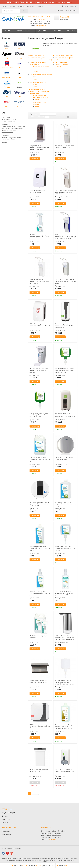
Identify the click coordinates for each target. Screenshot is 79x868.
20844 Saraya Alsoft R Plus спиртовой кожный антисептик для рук (40, 459)
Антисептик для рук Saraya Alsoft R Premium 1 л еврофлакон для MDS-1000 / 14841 (64, 727)
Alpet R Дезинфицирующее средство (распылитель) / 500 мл (39, 237)
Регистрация (71, 10)
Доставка (21, 6)
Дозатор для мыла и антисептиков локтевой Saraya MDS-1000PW (40, 281)
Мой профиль (6, 834)
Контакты (40, 6)
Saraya (35, 79)
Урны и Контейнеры (60, 63)
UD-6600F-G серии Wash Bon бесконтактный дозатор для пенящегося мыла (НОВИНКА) (64, 638)
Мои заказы (6, 831)
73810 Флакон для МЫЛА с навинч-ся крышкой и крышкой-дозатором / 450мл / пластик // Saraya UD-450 (65, 682)
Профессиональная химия (63, 56)
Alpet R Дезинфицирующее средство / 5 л (38, 637)
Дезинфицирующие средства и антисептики (41, 96)
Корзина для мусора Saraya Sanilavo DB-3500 (39, 770)
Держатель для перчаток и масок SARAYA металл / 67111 (39, 681)
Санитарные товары (36, 56)
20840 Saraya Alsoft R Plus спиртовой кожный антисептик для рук (65, 504)
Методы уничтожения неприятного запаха (9, 120)
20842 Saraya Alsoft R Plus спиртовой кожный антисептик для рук (65, 548)
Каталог (7, 31)
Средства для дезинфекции (65, 58)
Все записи (5, 142)
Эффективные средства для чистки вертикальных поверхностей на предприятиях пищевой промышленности (13, 129)
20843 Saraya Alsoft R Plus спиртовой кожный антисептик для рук (40, 593)
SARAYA (35, 72)
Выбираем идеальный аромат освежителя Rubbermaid (12, 138)
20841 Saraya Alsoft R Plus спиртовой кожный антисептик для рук (40, 548)
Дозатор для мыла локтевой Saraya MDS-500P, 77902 (64, 147)
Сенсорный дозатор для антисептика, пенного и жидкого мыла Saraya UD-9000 (65, 415)
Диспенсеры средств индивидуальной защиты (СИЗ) (41, 59)
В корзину (34, 159)
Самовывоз (30, 6)
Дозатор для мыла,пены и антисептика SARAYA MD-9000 (65, 770)
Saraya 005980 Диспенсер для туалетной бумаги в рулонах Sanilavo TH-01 (39, 504)
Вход (60, 10)
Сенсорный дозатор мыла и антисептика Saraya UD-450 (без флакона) (64, 326)
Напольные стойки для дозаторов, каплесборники (42, 68)
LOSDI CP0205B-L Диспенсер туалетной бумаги (64, 458)
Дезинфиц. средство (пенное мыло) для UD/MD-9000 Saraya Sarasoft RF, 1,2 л (65, 370)
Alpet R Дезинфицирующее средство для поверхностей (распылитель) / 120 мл (64, 593)
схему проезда (41, 26)
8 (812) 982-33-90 (33, 17)
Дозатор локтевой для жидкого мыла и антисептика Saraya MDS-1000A (65, 192)
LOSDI (35, 77)
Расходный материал (36, 89)
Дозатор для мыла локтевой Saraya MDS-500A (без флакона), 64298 (65, 281)
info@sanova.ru (42, 19)
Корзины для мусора (62, 65)
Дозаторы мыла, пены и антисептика (39, 64)
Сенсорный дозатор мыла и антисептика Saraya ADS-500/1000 (39, 370)
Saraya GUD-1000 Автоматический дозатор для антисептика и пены (39, 148)
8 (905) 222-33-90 (45, 17)
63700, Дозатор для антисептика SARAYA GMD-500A (40, 325)
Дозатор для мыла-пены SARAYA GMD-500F (37, 191)
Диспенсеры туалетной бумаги (41, 75)
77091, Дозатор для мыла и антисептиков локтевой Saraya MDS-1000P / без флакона (65, 237)
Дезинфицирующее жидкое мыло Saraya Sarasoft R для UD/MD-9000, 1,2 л (39, 415)
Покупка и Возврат (9, 6)
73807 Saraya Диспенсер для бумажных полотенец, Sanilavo (40, 726)
